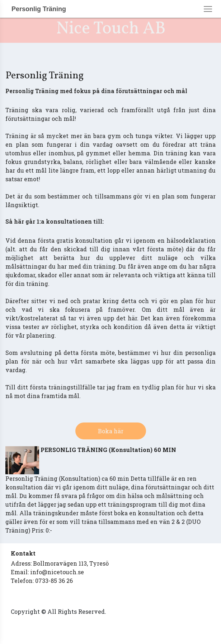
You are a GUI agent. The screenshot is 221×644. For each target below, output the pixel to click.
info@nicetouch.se (57, 572)
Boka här (111, 431)
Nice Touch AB (111, 29)
